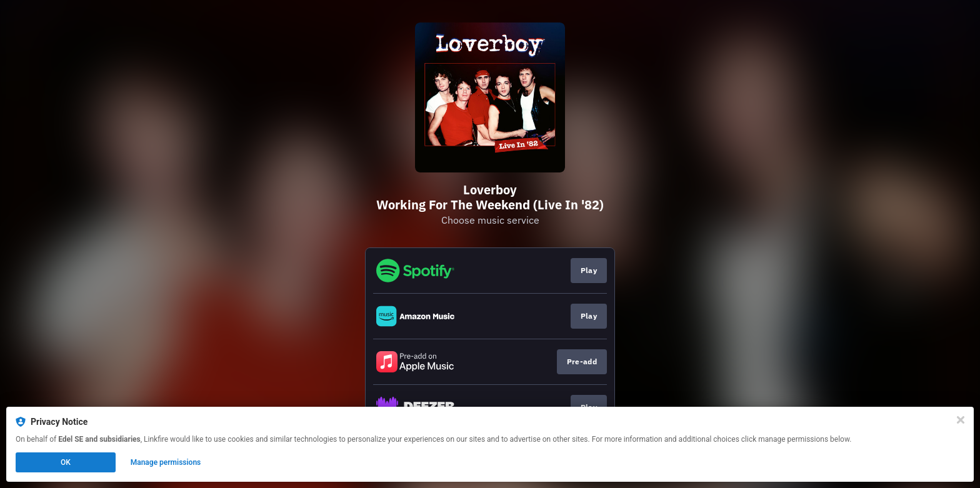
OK (66, 462)
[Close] (961, 420)
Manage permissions (166, 462)
